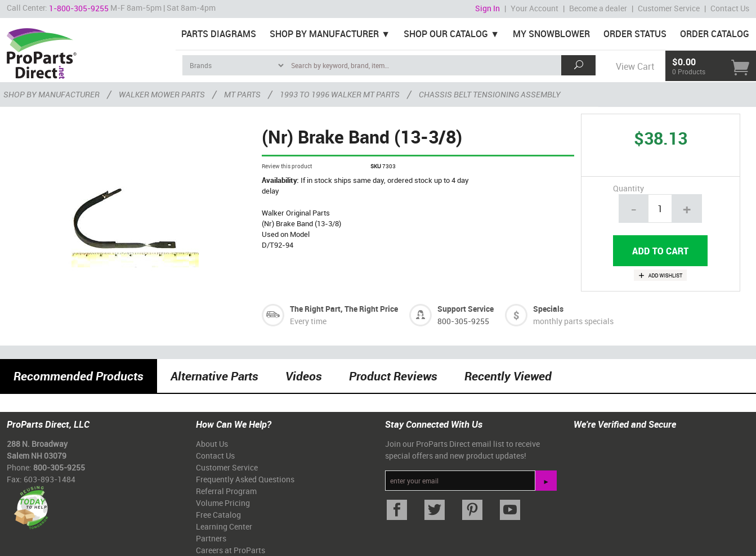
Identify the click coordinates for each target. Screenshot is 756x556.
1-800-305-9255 (79, 8)
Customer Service (669, 8)
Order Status (635, 34)
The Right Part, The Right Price (344, 309)
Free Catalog (218, 515)
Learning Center (224, 526)
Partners (211, 538)
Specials (548, 309)
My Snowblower (551, 34)
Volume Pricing (223, 503)
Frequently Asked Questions (245, 479)
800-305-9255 (463, 321)
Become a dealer (598, 8)
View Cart (635, 66)
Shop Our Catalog (446, 34)
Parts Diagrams (219, 34)
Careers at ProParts (231, 550)
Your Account (534, 8)
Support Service (466, 309)
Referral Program (226, 491)
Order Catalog (715, 34)
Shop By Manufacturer (324, 34)
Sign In (487, 8)
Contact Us (730, 8)
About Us (212, 444)
